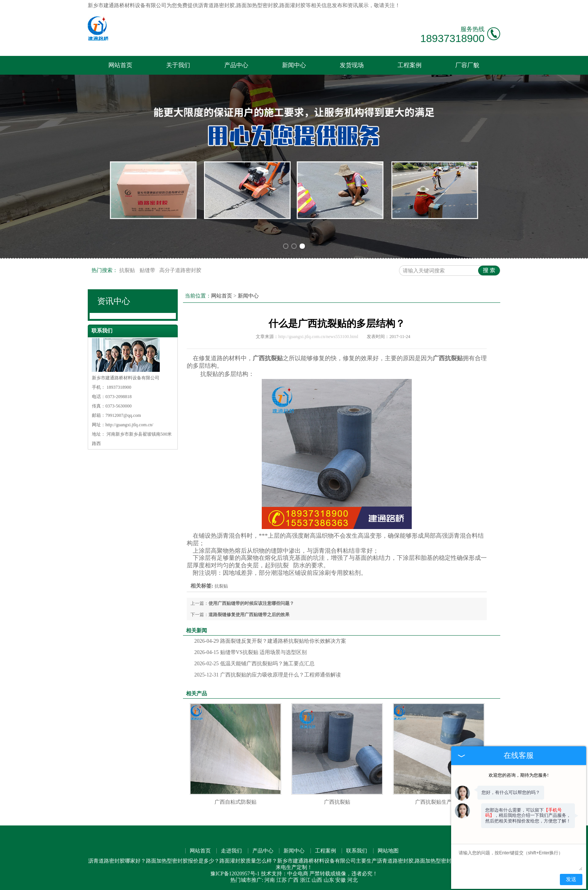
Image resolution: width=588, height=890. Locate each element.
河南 (270, 880)
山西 (317, 880)
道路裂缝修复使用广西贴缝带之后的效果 (251, 615)
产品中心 (236, 65)
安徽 (340, 880)
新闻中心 (294, 65)
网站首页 (120, 65)
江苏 (282, 880)
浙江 (305, 880)
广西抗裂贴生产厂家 (439, 802)
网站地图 (388, 851)
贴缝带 (148, 270)
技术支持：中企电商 (285, 874)
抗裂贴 (128, 270)
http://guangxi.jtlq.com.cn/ (129, 425)
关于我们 (178, 65)
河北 (352, 880)
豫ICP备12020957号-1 (235, 874)
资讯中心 (114, 301)
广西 (293, 880)
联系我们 (357, 851)
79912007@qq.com (123, 415)
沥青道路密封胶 (216, 5)
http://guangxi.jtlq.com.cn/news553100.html (318, 337)
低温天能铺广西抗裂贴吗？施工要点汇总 (254, 664)
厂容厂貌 (467, 65)
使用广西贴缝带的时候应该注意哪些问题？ (251, 603)
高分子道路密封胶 (180, 270)
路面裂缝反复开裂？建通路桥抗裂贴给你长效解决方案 (270, 641)
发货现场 (352, 65)
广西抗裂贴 (337, 802)
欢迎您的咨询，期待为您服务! (519, 775)
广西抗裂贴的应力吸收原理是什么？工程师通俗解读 (268, 675)
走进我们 (231, 851)
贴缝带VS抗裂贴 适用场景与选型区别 (250, 652)
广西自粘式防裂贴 (235, 802)
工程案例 (409, 65)
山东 (329, 880)
